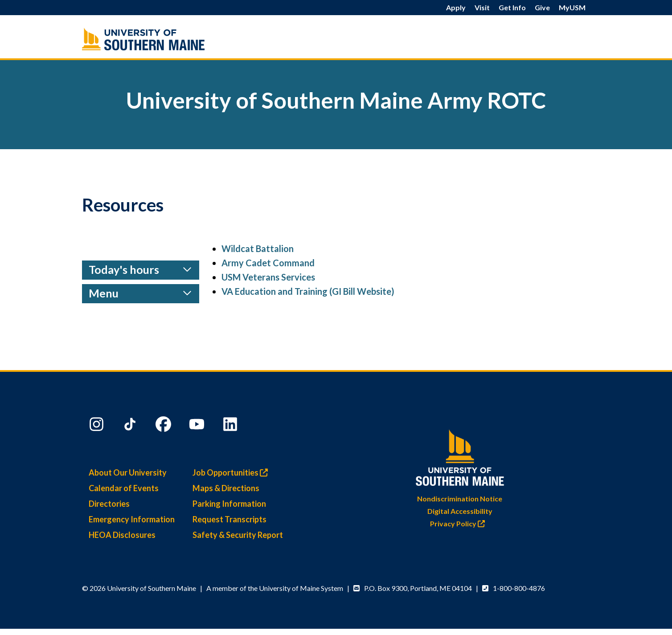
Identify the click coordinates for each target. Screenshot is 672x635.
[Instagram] (98, 426)
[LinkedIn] (231, 426)
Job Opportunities (232, 472)
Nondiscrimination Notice (460, 499)
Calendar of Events (124, 488)
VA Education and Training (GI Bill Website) (308, 291)
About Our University (128, 472)
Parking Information (229, 504)
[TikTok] (131, 426)
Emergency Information (132, 519)
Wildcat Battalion (258, 248)
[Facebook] (164, 426)
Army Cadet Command (268, 263)
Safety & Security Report (238, 535)
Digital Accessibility (460, 511)
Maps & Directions (226, 488)
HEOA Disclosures (122, 535)
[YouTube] (198, 426)
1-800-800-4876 (519, 588)
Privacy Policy (460, 523)
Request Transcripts (229, 519)
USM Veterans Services (268, 277)
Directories (109, 504)
